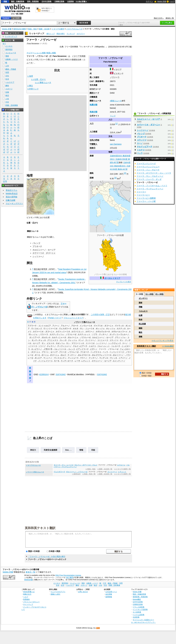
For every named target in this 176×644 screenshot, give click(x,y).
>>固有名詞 (76, 474)
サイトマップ (28, 604)
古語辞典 (70, 2)
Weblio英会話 (12, 194)
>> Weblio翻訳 (168, 346)
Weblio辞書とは (29, 592)
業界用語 (9, 49)
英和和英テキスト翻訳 (40, 528)
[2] (125, 173)
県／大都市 (94, 77)
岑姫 (93, 450)
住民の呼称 (94, 140)
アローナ (75, 326)
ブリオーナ (37, 246)
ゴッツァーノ (90, 340)
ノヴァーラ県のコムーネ (35, 472)
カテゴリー (81, 34)
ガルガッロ (46, 337)
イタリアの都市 (58, 29)
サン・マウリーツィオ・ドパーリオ (80, 343)
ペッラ (105, 352)
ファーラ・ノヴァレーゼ (109, 349)
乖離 (140, 307)
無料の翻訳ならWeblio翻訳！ (47, 10)
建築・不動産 (11, 69)
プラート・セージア (50, 352)
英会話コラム (12, 190)
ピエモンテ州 (32, 60)
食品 (7, 95)
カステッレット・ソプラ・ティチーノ (93, 334)
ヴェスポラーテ (65, 329)
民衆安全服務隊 (51, 450)
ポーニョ (45, 355)
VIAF (52, 374)
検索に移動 (51, 53)
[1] (117, 124)
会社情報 (109, 594)
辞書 (5, 2)
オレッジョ (100, 329)
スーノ (125, 343)
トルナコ (92, 346)
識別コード (94, 93)
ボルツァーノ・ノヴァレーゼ (77, 472)
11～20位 (149, 294)
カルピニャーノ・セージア (44, 250)
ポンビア (38, 358)
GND (36, 374)
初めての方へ (159, 18)
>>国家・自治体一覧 (105, 469)
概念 (140, 332)
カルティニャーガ (59, 337)
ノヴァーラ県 (44, 60)
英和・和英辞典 (33, 2)
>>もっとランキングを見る (162, 341)
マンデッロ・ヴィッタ (108, 358)
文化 (7, 76)
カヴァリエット (78, 332)
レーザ (77, 361)
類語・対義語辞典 (18, 2)
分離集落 (93, 97)
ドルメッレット (104, 346)
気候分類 (93, 112)
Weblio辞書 (28, 580)
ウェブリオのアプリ (58, 592)
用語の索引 (61, 34)
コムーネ (97, 101)
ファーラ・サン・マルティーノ (150, 176)
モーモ (57, 361)
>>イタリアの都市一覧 (122, 469)
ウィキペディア (37, 34)
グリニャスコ (53, 340)
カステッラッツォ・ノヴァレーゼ (63, 334)
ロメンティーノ (119, 361)
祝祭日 (93, 148)
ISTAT (92, 89)
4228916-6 (44, 374)
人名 (7, 99)
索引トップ (51, 34)
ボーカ (37, 355)
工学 (7, 66)
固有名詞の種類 (20, 29)
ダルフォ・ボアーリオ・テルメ (86, 465)
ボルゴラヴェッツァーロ (102, 355)
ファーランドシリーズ (146, 164)
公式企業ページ (111, 592)
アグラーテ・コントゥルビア (39, 326)
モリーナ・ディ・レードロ (64, 465)
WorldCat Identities (75, 374)
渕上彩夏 (142, 324)
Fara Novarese (33, 43)
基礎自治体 (77, 60)
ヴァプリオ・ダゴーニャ (104, 326)
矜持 (140, 320)
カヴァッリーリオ (63, 332)
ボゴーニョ (54, 355)
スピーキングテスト (14, 203)
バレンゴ (36, 243)
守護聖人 (93, 144)
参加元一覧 (170, 18)
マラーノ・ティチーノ (89, 358)
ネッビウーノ (37, 349)
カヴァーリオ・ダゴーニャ (44, 253)
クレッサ (63, 340)
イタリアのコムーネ (74, 29)
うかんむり (143, 311)
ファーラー (141, 192)
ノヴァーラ (115, 77)
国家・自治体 (44, 29)
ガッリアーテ (35, 337)
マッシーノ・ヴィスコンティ (55, 358)
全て (4, 44)
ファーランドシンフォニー (148, 167)
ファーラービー (143, 195)
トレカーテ (116, 346)
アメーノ (56, 326)
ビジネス (9, 46)
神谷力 (33, 450)
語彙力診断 (11, 200)
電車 (7, 56)
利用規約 (26, 599)
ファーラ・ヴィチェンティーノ (150, 189)
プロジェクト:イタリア (73, 318)
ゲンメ (81, 340)
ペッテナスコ (96, 352)
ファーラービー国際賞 (146, 198)
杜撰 (140, 315)
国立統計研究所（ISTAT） (45, 269)
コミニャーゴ (103, 340)
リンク (113, 116)
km (119, 179)
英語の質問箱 (12, 197)
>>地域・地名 (91, 469)
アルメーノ (65, 326)
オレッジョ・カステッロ (116, 329)
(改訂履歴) (70, 577)
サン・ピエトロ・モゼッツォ (53, 343)
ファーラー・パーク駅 (146, 201)
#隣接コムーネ (116, 101)
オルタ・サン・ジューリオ (84, 329)
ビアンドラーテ (82, 349)
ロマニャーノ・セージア (102, 361)
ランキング (71, 34)
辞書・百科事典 (12, 105)
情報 (81, 450)
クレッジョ (72, 340)
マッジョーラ (73, 358)
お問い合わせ (83, 592)
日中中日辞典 (46, 2)
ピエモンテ (119, 73)
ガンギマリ (143, 298)
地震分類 (93, 105)
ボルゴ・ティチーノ (68, 355)
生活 (7, 79)
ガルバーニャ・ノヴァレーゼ (79, 337)
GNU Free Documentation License (68, 575)
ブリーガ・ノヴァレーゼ (69, 352)
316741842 (61, 374)
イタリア (118, 70)
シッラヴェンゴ (115, 343)
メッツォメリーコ (45, 361)
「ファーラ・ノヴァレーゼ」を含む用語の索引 (47, 556)
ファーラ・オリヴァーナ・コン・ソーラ (154, 173)
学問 (7, 72)
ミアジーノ (123, 358)
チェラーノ (51, 346)
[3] (115, 178)
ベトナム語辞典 (139, 615)
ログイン (149, 1)
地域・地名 (32, 29)
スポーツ (9, 89)
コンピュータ (11, 53)
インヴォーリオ (86, 326)
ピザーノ (94, 349)
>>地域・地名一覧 (89, 474)
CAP (92, 81)
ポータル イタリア (112, 278)
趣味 (7, 86)
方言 (7, 102)
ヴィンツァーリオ (50, 329)
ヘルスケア (10, 82)
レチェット (86, 361)
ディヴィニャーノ (64, 346)
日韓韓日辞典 (59, 2)
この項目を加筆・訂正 (100, 314)
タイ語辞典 (137, 612)
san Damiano (116, 144)
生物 (7, 92)
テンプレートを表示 (124, 282)
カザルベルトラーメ (119, 332)
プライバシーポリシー (31, 602)
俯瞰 (140, 337)
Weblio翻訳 (137, 599)
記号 (5, 181)
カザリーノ (90, 332)
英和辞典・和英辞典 (140, 597)
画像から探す (56, 594)
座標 (120, 163)
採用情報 (109, 597)
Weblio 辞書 (162, 2)
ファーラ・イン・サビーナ (148, 170)
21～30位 (159, 294)
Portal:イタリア (55, 318)
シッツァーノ (38, 256)
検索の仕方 (27, 594)
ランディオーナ (67, 361)
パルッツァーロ (60, 349)
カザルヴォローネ (103, 332)
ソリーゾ (42, 346)
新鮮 (140, 303)
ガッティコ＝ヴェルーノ (119, 334)
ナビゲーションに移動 (36, 53)
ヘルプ (172, 2)
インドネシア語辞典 (140, 609)
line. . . (68, 450)
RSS (98, 628)
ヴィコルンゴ (36, 329)
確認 (140, 328)
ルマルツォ (121, 465)
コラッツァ (114, 340)
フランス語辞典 (139, 607)
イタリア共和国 (79, 56)
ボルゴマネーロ (84, 355)
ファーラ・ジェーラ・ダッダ (149, 179)
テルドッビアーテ (80, 346)
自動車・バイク (12, 59)
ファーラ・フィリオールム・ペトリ (152, 186)
